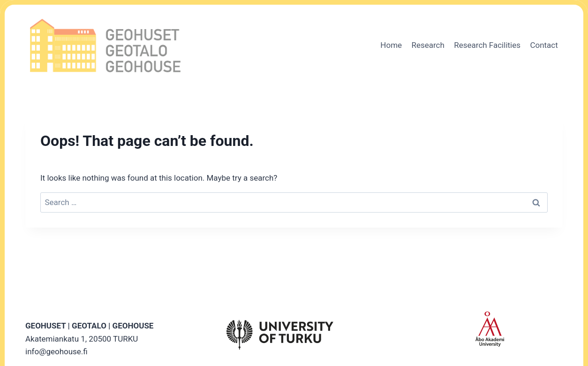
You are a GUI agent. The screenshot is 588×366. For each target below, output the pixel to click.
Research (428, 45)
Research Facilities (487, 45)
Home (391, 45)
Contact (544, 45)
